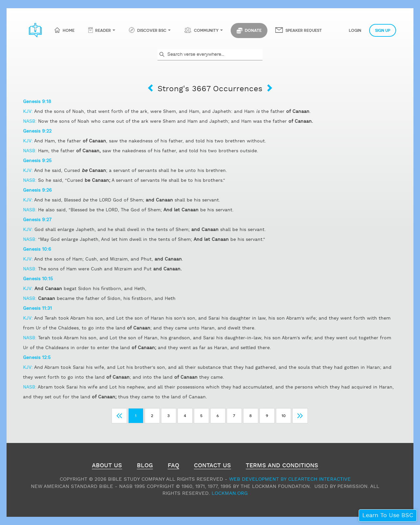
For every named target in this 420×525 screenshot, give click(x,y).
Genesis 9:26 (37, 190)
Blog (145, 466)
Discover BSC (152, 30)
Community (206, 30)
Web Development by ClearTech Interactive (290, 479)
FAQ (173, 466)
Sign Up (383, 30)
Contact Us (212, 466)
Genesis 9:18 (37, 102)
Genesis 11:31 (37, 308)
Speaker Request (304, 30)
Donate (249, 31)
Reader (103, 30)
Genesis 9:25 (37, 161)
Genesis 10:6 (37, 249)
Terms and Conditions (282, 466)
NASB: (31, 121)
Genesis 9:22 (37, 131)
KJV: (29, 112)
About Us (107, 466)
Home (69, 30)
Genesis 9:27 (37, 220)
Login (355, 30)
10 (283, 415)
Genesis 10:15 (38, 279)
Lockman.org (230, 493)
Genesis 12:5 (37, 358)
